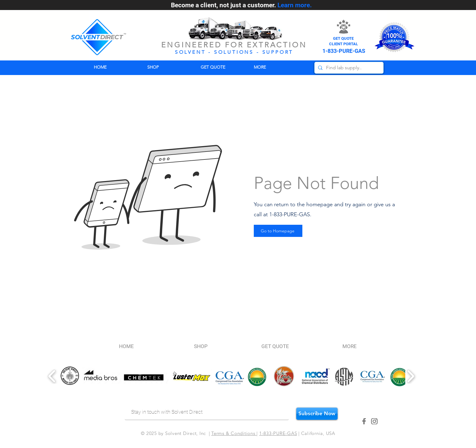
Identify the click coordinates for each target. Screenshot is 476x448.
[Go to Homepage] (278, 231)
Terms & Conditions (234, 433)
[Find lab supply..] (348, 68)
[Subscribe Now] (317, 414)
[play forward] (411, 376)
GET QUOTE (343, 38)
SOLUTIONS (234, 52)
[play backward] (52, 376)
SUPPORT (278, 52)
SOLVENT (190, 52)
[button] (276, 67)
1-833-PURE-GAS (278, 433)
